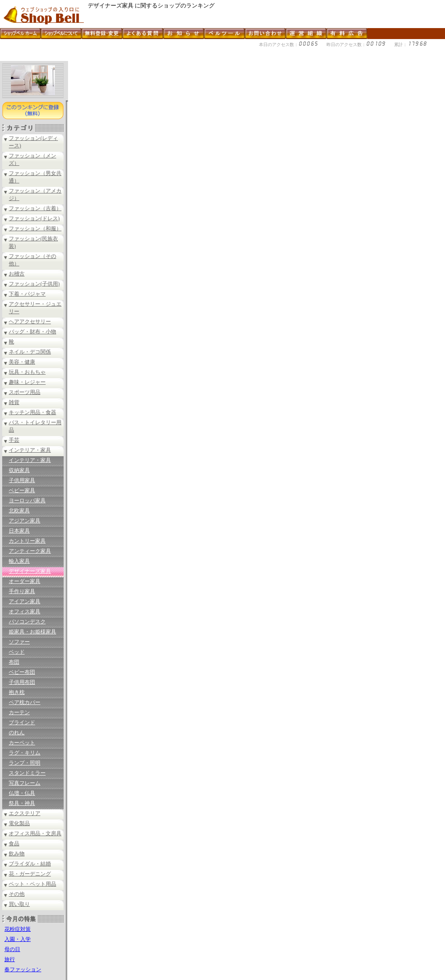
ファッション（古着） (35, 208)
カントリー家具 (27, 541)
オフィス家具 (25, 612)
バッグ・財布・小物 (32, 332)
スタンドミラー (27, 773)
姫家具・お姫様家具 (32, 632)
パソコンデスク (27, 622)
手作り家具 (22, 591)
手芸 (14, 440)
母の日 (12, 949)
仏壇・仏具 (22, 793)
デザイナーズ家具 (30, 571)
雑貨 (14, 402)
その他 (17, 894)
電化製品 (19, 823)
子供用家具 (22, 480)
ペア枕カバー (25, 702)
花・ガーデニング (30, 874)
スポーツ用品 (25, 392)
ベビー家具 (22, 490)
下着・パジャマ (27, 294)
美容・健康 (22, 362)
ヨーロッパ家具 (27, 501)
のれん (17, 733)
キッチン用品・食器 (32, 412)
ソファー (19, 642)
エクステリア (25, 813)
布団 (14, 662)
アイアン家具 (25, 601)
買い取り (19, 904)
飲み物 (17, 854)
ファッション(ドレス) (34, 218)
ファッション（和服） (35, 229)
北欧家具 (19, 511)
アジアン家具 (25, 521)
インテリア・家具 (30, 450)
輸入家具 (19, 561)
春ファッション (23, 969)
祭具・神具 (22, 803)
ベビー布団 (22, 672)
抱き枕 (17, 692)
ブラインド (22, 722)
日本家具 (19, 531)
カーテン (19, 712)
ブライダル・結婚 (30, 864)
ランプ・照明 (25, 763)
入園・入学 (18, 939)
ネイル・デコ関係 (30, 352)
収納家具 (19, 470)
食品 (14, 844)
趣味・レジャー (27, 382)
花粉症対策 (18, 929)
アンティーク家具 (30, 551)
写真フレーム (25, 783)
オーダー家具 (25, 581)
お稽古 (17, 274)
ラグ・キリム (25, 753)
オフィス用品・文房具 (35, 833)
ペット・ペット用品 (32, 884)
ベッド (17, 652)
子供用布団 (22, 682)
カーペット (22, 743)
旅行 (10, 959)
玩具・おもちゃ (27, 372)
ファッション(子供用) (34, 284)
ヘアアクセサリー (30, 322)
